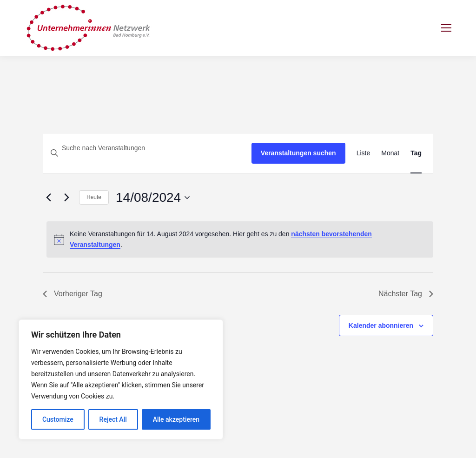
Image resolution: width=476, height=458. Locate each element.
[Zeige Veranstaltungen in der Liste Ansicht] (364, 153)
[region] (121, 379)
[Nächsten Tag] (66, 198)
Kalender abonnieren (381, 325)
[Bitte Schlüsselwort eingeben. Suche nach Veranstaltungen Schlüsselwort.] (147, 148)
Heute (94, 197)
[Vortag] (48, 198)
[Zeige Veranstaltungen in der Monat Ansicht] (390, 153)
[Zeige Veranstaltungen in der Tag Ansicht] (416, 153)
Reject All (113, 419)
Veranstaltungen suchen (298, 153)
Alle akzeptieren (176, 419)
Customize (58, 419)
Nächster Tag (406, 294)
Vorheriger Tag (73, 294)
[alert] (240, 239)
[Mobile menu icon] (446, 28)
